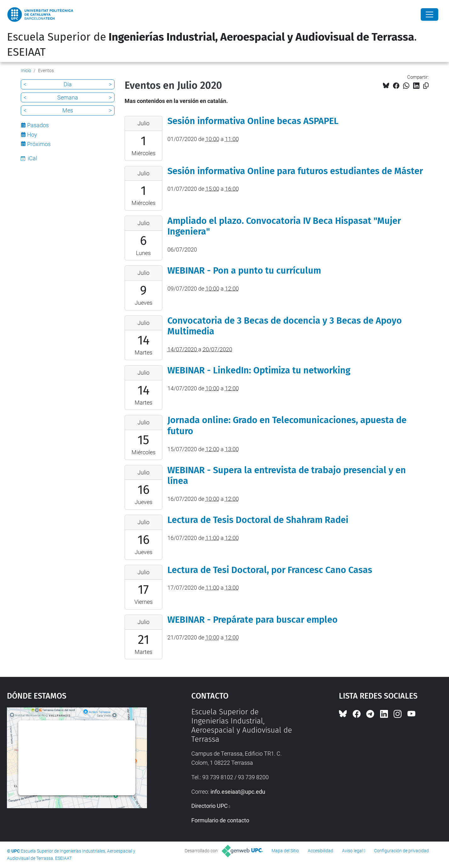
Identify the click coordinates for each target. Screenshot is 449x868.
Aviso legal (352, 851)
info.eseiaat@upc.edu (238, 792)
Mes (68, 110)
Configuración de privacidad (401, 851)
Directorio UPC (210, 806)
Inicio (26, 71)
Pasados (38, 125)
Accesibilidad (320, 851)
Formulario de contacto (220, 820)
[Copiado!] (426, 86)
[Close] (429, 14)
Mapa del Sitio (285, 851)
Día (68, 84)
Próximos (39, 144)
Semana (68, 97)
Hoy (32, 135)
